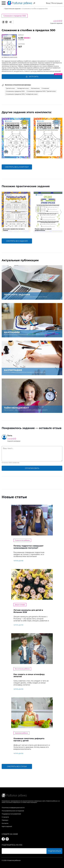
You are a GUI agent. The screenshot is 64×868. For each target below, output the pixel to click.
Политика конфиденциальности (13, 808)
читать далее (18, 561)
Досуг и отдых (20, 605)
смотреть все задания (17, 241)
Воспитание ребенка (22, 669)
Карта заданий (7, 826)
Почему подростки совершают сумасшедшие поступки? (28, 547)
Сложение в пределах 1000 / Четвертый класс (22, 94)
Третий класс (10, 88)
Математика (35, 88)
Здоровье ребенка (21, 733)
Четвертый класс (23, 88)
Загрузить (32, 77)
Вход (48, 3)
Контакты (5, 823)
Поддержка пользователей (11, 814)
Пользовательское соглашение (13, 811)
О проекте (5, 817)
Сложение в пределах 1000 (15, 16)
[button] (3, 138)
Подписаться (54, 851)
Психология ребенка (22, 540)
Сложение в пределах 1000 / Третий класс (41, 91)
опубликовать (32, 468)
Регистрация (57, 3)
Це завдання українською (9, 57)
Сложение (45, 88)
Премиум (5, 820)
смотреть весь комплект (17, 167)
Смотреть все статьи (17, 766)
